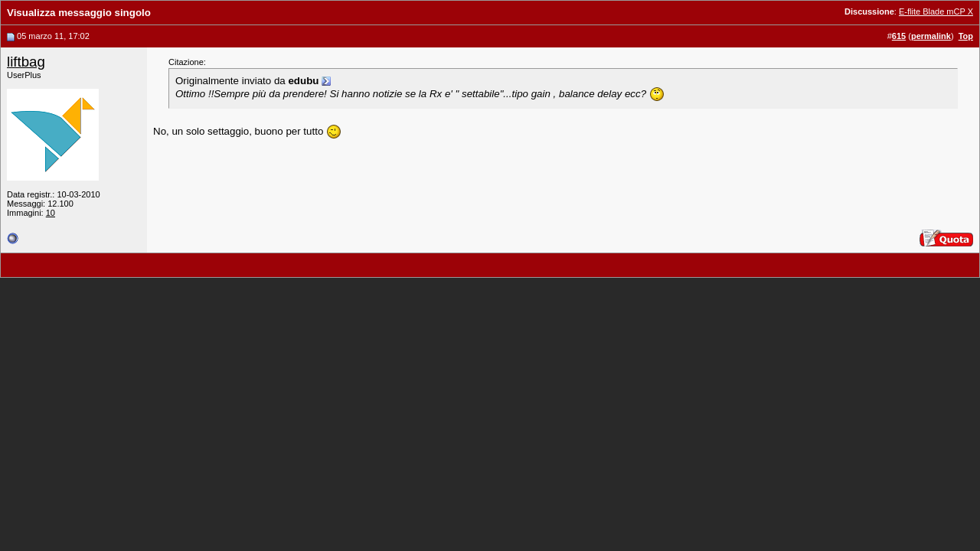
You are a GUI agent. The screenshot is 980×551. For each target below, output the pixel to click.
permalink (931, 36)
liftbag (26, 62)
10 (51, 213)
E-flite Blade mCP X (936, 11)
